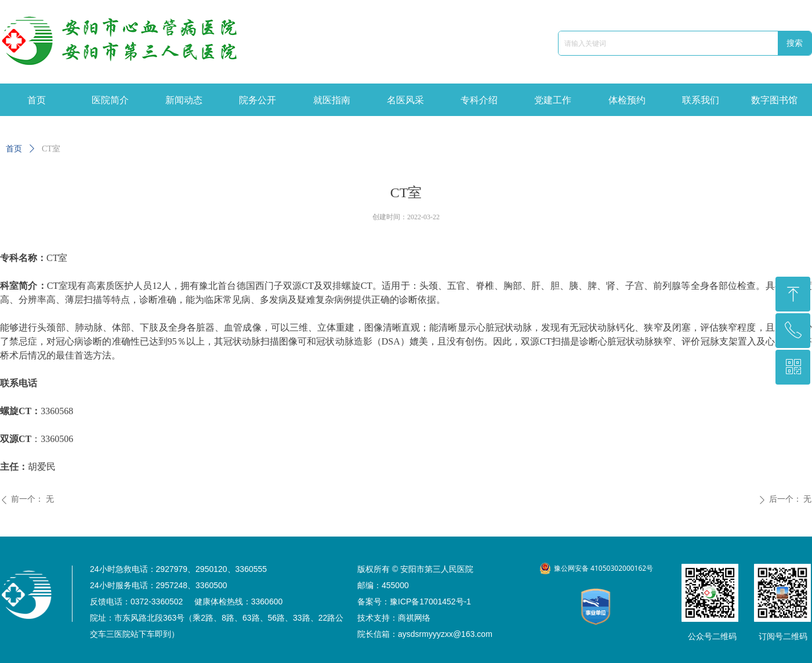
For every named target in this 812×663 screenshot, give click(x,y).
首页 (14, 149)
